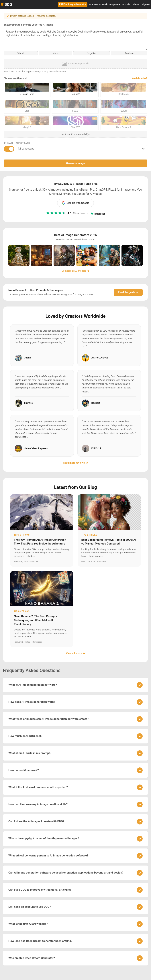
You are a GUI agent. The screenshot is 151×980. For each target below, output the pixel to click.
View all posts (75, 653)
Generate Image (75, 163)
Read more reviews (75, 463)
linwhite (29, 403)
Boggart (96, 403)
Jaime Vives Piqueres (36, 448)
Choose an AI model (15, 78)
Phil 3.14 (96, 448)
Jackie (28, 357)
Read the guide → (128, 292)
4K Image (8, 143)
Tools (126, 4)
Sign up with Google (75, 203)
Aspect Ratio (23, 143)
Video (94, 4)
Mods (55, 53)
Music (103, 4)
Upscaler (115, 4)
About (136, 4)
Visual (21, 53)
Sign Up (146, 4)
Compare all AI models (75, 271)
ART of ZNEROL (100, 357)
